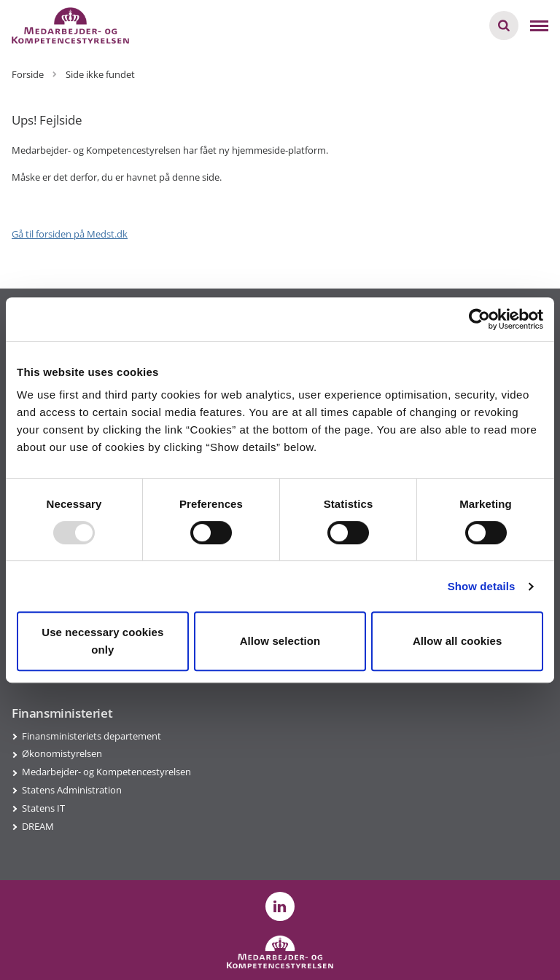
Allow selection (280, 641)
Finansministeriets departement (92, 736)
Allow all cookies (458, 641)
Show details (482, 586)
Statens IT (43, 808)
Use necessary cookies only (102, 641)
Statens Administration (72, 790)
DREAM (38, 826)
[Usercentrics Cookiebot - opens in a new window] (479, 319)
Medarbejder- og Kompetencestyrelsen (106, 772)
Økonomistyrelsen (62, 753)
